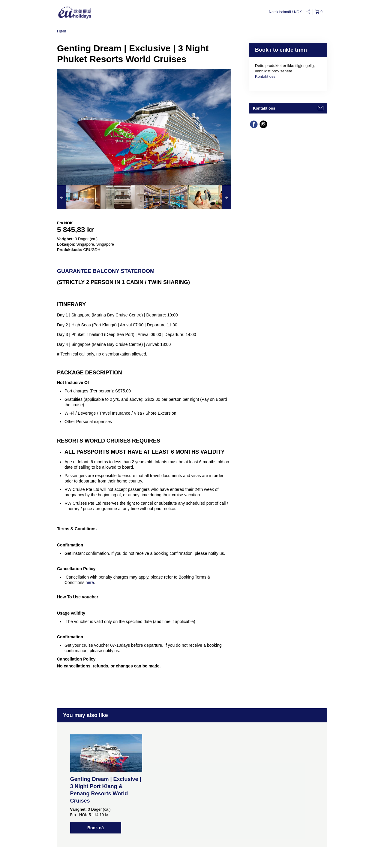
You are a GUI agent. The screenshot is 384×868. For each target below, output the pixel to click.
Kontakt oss (265, 76)
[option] (79, 197)
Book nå (96, 828)
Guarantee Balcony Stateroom (106, 271)
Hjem (61, 31)
